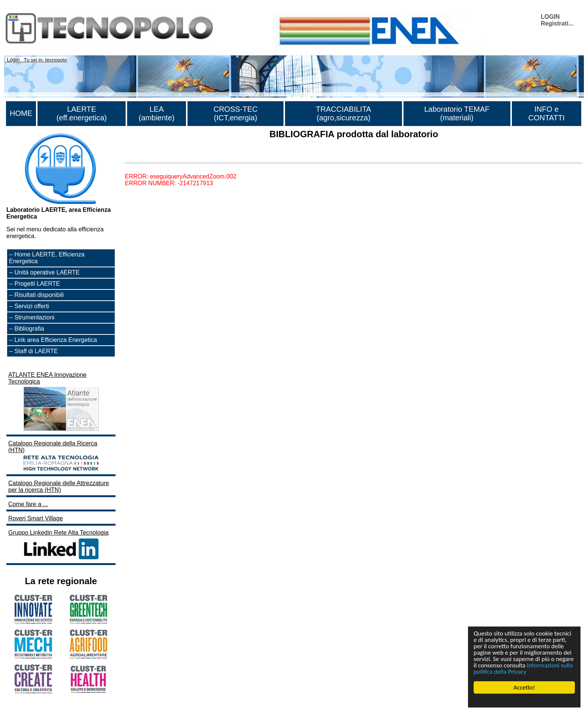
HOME (21, 113)
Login (13, 60)
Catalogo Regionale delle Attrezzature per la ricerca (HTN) (59, 486)
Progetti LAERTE (37, 284)
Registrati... (557, 23)
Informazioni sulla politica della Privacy (523, 669)
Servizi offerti (31, 306)
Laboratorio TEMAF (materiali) (457, 113)
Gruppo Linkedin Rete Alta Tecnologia (58, 545)
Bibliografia (29, 329)
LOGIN (550, 17)
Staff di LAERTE (36, 351)
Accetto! (524, 687)
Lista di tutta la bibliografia (160, 156)
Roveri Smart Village (36, 518)
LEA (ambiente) (157, 113)
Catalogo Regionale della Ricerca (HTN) (54, 456)
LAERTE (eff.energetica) (82, 113)
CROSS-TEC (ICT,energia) (235, 113)
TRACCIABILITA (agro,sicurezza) (343, 113)
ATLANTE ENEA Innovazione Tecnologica (54, 402)
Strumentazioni (34, 317)
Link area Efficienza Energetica (55, 340)
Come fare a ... (28, 504)
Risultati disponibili (39, 295)
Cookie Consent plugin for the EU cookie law (524, 700)
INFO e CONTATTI (547, 113)
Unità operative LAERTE (47, 272)
